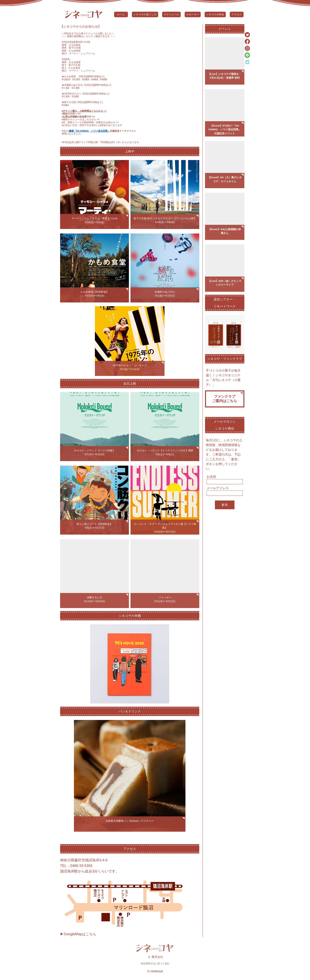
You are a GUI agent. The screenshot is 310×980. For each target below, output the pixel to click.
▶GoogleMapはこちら (78, 934)
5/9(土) (65, 131)
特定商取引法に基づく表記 (155, 964)
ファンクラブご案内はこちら (225, 399)
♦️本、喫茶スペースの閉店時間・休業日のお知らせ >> (90, 122)
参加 (225, 505)
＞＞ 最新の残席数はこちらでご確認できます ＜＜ (88, 36)
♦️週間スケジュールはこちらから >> (81, 119)
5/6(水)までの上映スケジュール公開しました (88, 33)
